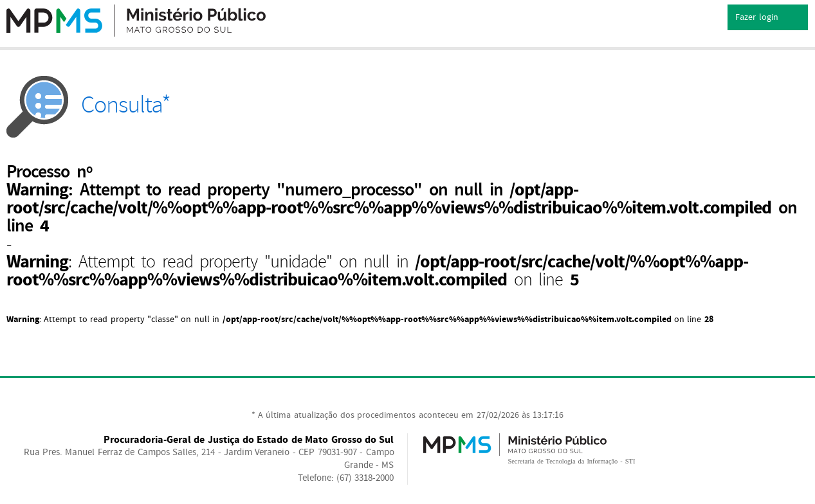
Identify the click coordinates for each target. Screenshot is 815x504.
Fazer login (768, 18)
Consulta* (88, 105)
